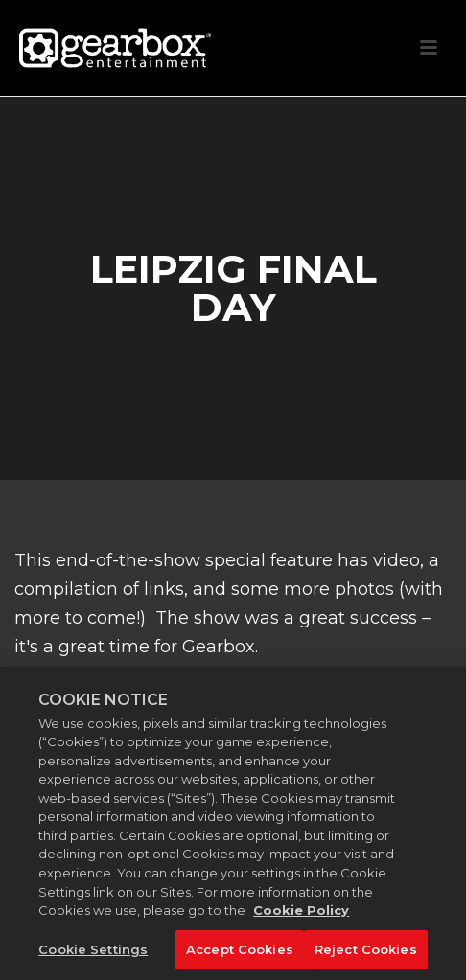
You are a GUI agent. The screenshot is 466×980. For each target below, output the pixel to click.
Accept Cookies (240, 955)
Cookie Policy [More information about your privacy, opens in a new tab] (301, 916)
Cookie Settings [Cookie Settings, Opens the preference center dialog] (93, 955)
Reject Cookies (366, 955)
